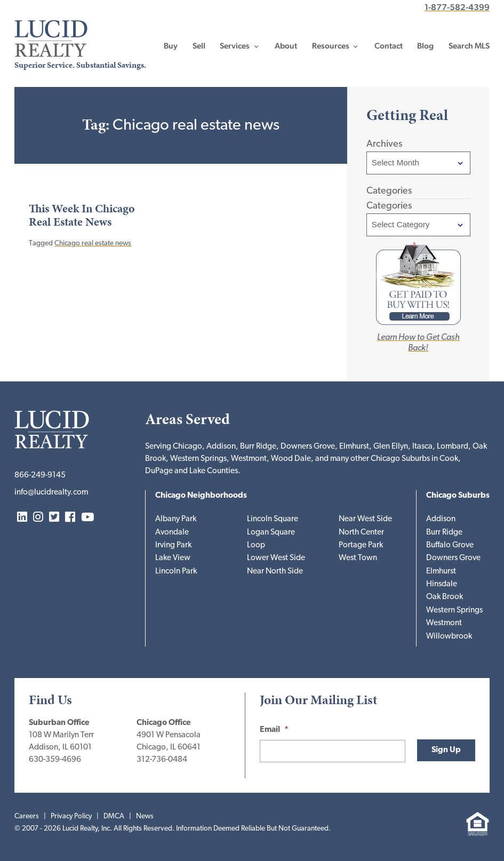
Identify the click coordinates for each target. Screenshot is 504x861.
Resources (331, 46)
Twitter (54, 518)
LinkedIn (22, 518)
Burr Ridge (444, 533)
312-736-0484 (162, 760)
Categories (389, 206)
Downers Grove (453, 558)
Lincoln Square (273, 519)
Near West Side (365, 519)
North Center (361, 533)
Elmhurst (441, 572)
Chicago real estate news (93, 244)
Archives (384, 144)
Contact (389, 46)
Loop (256, 545)
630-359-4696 (55, 760)
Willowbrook (449, 637)
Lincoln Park (176, 572)
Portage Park (361, 545)
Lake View (173, 558)
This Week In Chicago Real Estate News (82, 215)
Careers (27, 816)
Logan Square (271, 533)
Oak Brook (445, 597)
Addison (441, 519)
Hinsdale (442, 584)
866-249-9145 (40, 476)
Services (235, 46)
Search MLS (469, 46)
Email (274, 730)
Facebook (70, 518)
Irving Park (173, 545)
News (145, 816)
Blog (425, 46)
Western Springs (454, 611)
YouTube (87, 518)
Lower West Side (276, 558)
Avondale (172, 533)
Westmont (444, 623)
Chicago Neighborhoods (201, 496)
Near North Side (275, 572)
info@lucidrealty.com (51, 493)
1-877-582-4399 (457, 7)
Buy (171, 46)
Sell (199, 46)
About (286, 46)
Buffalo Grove (450, 545)
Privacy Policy (71, 816)
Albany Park (176, 519)
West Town (358, 558)
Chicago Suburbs (458, 496)
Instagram (38, 518)
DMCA (114, 816)
